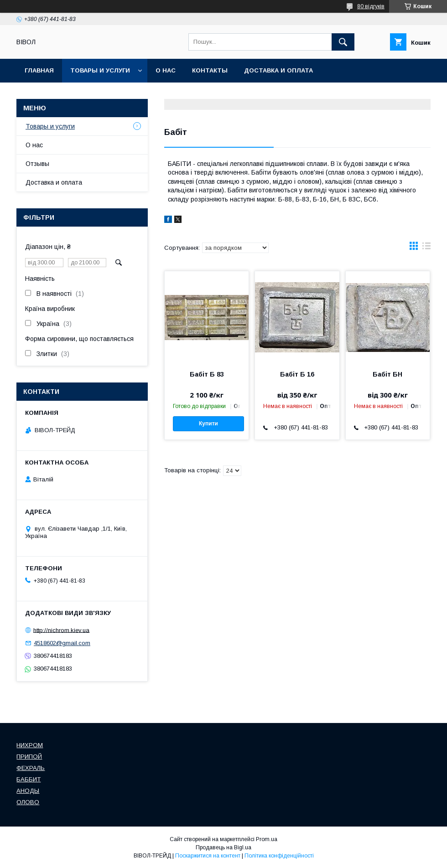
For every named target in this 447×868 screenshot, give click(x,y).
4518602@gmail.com (62, 643)
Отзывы (37, 164)
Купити (208, 424)
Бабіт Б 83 (207, 374)
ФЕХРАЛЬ (31, 768)
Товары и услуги (100, 70)
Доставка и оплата (278, 70)
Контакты (210, 70)
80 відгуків (371, 6)
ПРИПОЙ (29, 757)
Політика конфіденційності (279, 856)
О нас (166, 70)
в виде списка (426, 248)
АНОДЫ (28, 791)
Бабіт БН (387, 374)
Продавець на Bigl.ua (223, 847)
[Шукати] (343, 42)
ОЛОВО (28, 802)
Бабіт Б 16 (297, 374)
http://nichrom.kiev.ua (61, 630)
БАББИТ (29, 779)
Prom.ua (267, 839)
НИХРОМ (30, 745)
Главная (39, 70)
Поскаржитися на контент (208, 856)
